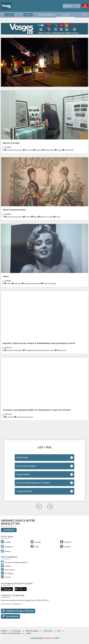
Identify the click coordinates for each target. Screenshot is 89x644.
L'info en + (8, 348)
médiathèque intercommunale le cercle (40, 350)
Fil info (84, 15)
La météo (28, 15)
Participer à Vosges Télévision (18, 611)
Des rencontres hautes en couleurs (33, 483)
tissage (59, 150)
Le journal (9, 15)
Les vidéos (66, 15)
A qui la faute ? (23, 474)
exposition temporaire (14, 150)
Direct (85, 7)
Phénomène (22, 458)
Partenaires (17, 631)
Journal (8, 147)
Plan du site (48, 631)
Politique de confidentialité (11, 633)
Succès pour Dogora (26, 466)
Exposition (18, 284)
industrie (38, 150)
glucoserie (29, 150)
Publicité (4, 631)
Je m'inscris (9, 530)
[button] (39, 506)
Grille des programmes (47, 15)
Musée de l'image (46, 217)
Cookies (28, 633)
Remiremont (62, 350)
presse (58, 217)
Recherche (78, 6)
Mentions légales (32, 631)
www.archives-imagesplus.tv (12, 604)
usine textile (69, 150)
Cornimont (10, 417)
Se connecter (10, 616)
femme (28, 217)
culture (9, 284)
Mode (35, 217)
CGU (59, 631)
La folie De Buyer (24, 491)
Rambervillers (49, 150)
